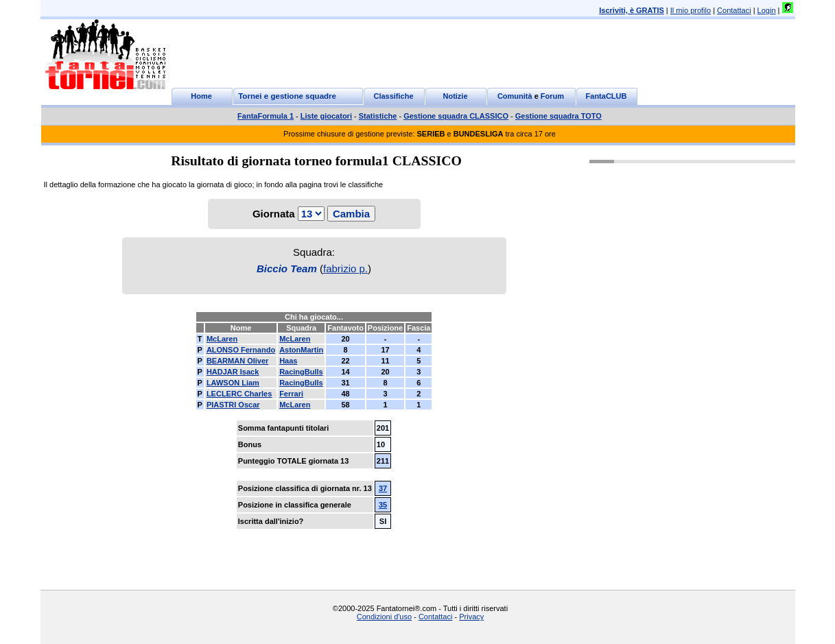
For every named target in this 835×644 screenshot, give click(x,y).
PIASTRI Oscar (233, 405)
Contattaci (734, 10)
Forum (552, 96)
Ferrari (291, 394)
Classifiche (393, 96)
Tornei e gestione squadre (287, 96)
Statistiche (378, 116)
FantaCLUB (607, 96)
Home (201, 96)
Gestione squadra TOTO (558, 116)
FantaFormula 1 (266, 116)
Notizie (455, 96)
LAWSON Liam (233, 383)
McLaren (222, 339)
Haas (288, 361)
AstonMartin (301, 350)
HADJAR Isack (233, 372)
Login (767, 10)
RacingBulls (301, 372)
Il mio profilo (691, 10)
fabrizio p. (345, 269)
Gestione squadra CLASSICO (456, 116)
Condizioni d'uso (384, 617)
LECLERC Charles (239, 394)
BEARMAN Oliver (237, 361)
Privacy (471, 617)
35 (383, 505)
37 (383, 488)
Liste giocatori (326, 116)
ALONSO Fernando (241, 350)
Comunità (515, 96)
